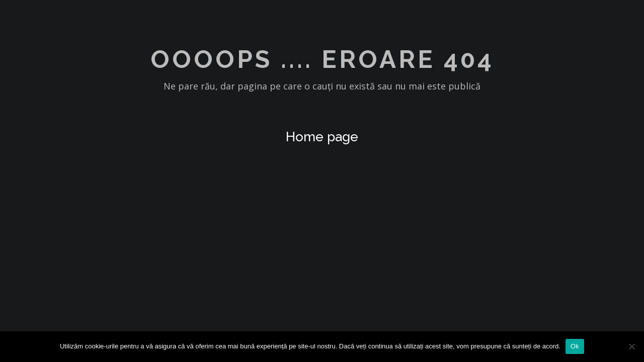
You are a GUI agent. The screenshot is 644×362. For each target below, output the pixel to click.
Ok (575, 346)
